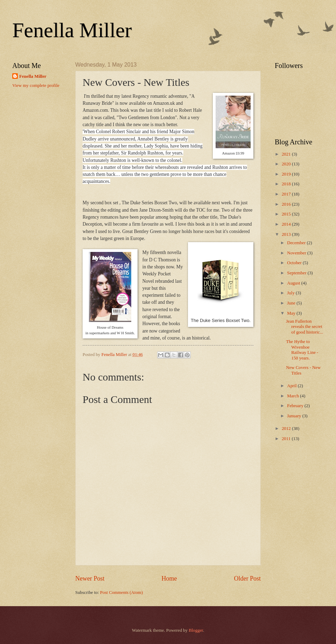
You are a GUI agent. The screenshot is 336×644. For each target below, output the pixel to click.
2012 (287, 429)
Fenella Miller (72, 30)
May (292, 313)
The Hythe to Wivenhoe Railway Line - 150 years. (302, 350)
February (296, 406)
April (292, 386)
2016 (287, 204)
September (297, 273)
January (295, 416)
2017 (287, 194)
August (294, 283)
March (293, 396)
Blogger (196, 630)
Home (169, 578)
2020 (287, 164)
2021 (287, 154)
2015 (287, 214)
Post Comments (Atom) (121, 592)
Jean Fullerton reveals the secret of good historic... (304, 327)
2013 (287, 234)
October (295, 263)
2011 (287, 439)
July (291, 293)
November (297, 253)
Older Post (247, 578)
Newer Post (90, 578)
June (292, 303)
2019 (287, 174)
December (297, 243)
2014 (287, 224)
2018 (287, 184)
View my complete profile (36, 85)
